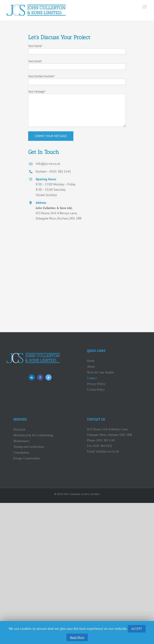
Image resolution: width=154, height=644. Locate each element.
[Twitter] (49, 377)
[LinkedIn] (32, 377)
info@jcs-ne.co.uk (108, 451)
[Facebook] (40, 377)
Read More (77, 637)
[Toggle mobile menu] (145, 7)
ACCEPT (137, 629)
